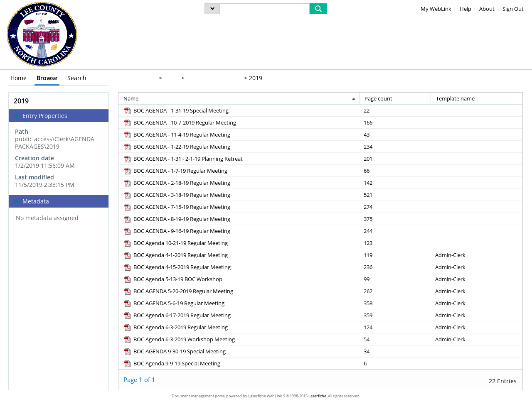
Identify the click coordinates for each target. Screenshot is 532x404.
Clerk (171, 78)
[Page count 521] (395, 195)
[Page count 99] (395, 279)
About (487, 9)
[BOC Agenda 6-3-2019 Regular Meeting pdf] (175, 327)
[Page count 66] (395, 170)
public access (137, 78)
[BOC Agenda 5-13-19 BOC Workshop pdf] (172, 279)
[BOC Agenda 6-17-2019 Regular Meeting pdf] (177, 315)
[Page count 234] (395, 146)
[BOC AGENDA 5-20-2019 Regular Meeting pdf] (178, 291)
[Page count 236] (395, 267)
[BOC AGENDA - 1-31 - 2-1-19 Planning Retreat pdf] (183, 159)
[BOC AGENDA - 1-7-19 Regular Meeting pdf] (175, 171)
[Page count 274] (395, 207)
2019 (256, 78)
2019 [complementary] (21, 101)
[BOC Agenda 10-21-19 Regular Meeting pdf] (175, 243)
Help (465, 9)
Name (131, 98)
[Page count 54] (395, 339)
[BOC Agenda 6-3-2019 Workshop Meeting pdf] (179, 339)
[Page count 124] (395, 327)
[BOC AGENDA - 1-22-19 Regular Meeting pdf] (176, 147)
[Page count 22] (395, 110)
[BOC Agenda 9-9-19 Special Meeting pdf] (171, 363)
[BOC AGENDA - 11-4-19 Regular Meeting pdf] (176, 135)
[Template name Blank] (477, 110)
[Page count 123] (395, 243)
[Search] (265, 9)
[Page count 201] (395, 158)
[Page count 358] (395, 303)
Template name (455, 98)
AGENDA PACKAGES (213, 78)
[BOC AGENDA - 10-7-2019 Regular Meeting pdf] (179, 122)
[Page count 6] (395, 363)
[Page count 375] (395, 219)
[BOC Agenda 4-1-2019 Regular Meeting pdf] (175, 255)
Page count (378, 98)
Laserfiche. (318, 396)
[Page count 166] (395, 122)
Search (77, 78)
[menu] (212, 9)
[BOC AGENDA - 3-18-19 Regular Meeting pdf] (176, 195)
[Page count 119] (395, 255)
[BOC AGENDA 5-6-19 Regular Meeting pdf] (174, 303)
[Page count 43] (395, 134)
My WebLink (436, 9)
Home (18, 78)
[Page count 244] (395, 231)
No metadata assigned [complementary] (47, 218)
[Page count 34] (395, 351)
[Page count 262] (395, 291)
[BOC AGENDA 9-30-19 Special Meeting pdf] (174, 351)
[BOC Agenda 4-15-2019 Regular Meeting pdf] (177, 267)
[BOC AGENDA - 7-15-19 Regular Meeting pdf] (176, 207)
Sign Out (513, 9)
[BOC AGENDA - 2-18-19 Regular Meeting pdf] (176, 183)
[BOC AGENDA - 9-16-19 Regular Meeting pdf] (176, 231)
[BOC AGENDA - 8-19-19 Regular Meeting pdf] (176, 219)
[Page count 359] (395, 315)
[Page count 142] (395, 182)
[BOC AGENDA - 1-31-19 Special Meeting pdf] (176, 110)
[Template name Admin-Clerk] (477, 255)
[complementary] (59, 158)
